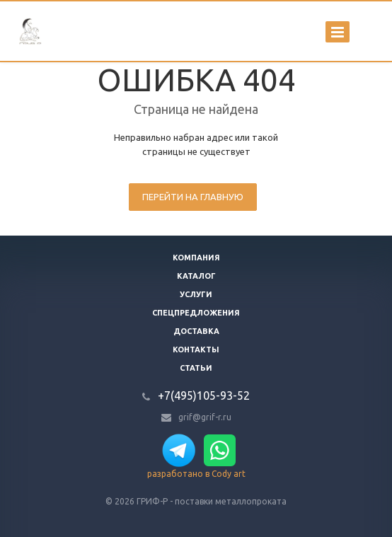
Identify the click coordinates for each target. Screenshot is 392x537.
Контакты (196, 350)
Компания (196, 258)
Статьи (196, 368)
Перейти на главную (193, 197)
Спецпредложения (196, 313)
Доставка (196, 331)
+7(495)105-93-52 (204, 395)
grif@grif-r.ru (205, 417)
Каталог (196, 276)
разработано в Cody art (196, 474)
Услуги (196, 294)
